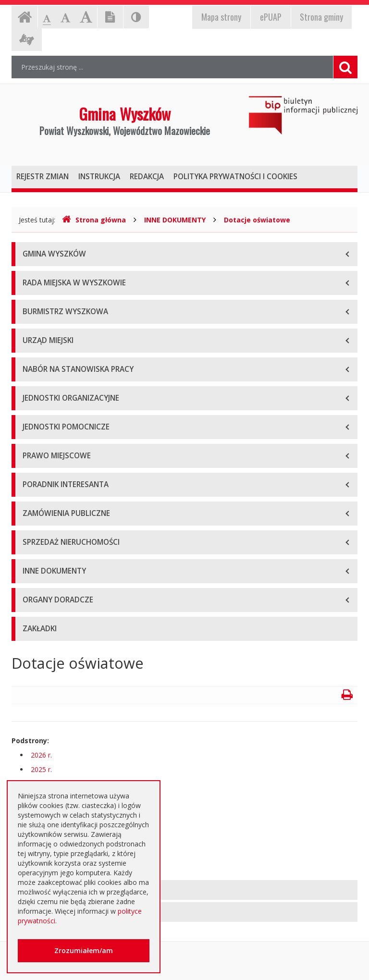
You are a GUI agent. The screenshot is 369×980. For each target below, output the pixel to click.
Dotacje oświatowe (257, 220)
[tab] (184, 890)
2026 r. (41, 755)
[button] (184, 890)
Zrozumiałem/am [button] (84, 950)
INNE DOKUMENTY (175, 220)
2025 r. (41, 769)
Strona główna (94, 220)
